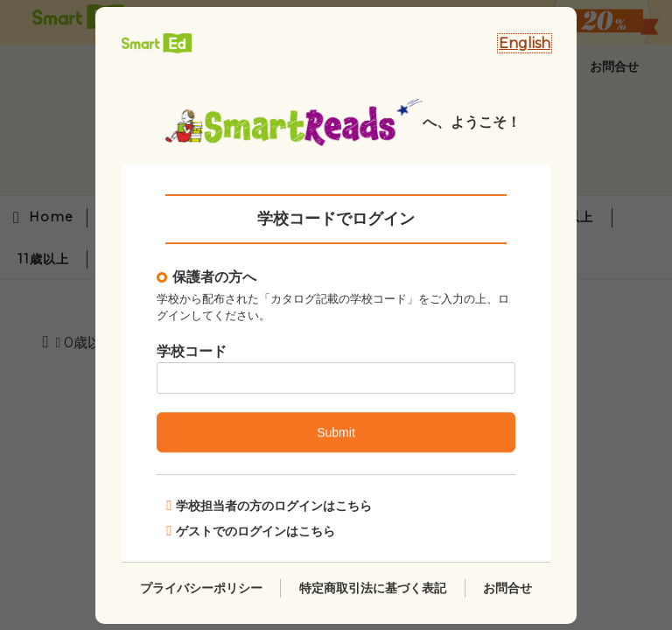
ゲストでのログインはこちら (251, 530)
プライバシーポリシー (201, 587)
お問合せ (507, 587)
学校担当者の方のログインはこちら (269, 505)
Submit (336, 432)
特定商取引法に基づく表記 (373, 587)
